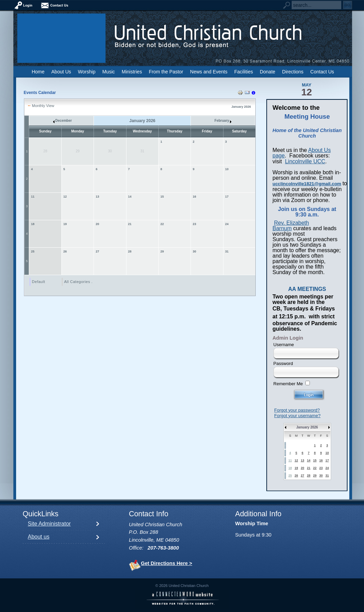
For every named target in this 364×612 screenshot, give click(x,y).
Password (283, 363)
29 (162, 251)
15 (162, 197)
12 (65, 197)
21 (130, 224)
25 (33, 251)
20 (97, 224)
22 (162, 224)
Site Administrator (49, 524)
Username (284, 345)
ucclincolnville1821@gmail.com (307, 184)
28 (130, 251)
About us (39, 537)
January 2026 (307, 427)
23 (194, 224)
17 (227, 197)
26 (65, 251)
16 (194, 197)
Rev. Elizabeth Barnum (291, 226)
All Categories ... (80, 282)
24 (227, 224)
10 (227, 169)
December (63, 121)
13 (97, 197)
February (223, 121)
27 (97, 251)
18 (33, 224)
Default (39, 282)
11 (33, 197)
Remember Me (288, 384)
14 (130, 197)
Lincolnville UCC (305, 161)
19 (65, 224)
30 (194, 251)
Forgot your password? (297, 410)
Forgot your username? (297, 416)
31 (227, 251)
